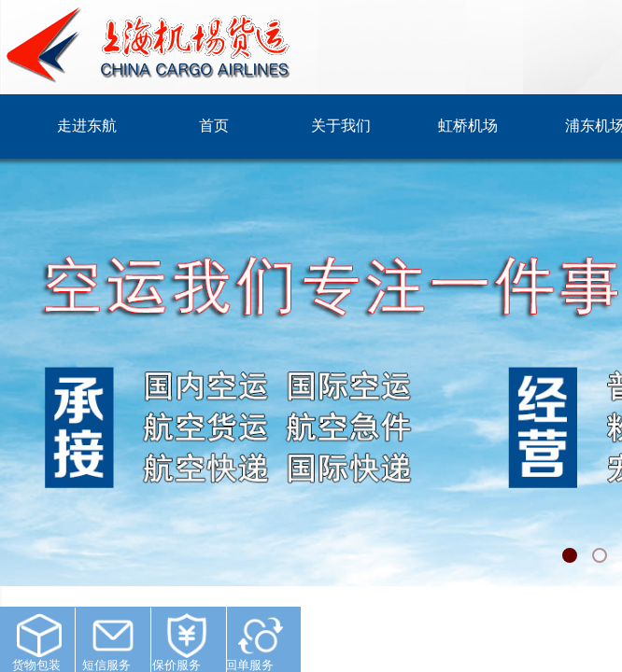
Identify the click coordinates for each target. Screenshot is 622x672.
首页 (214, 126)
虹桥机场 (468, 126)
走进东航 (87, 126)
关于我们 (341, 126)
